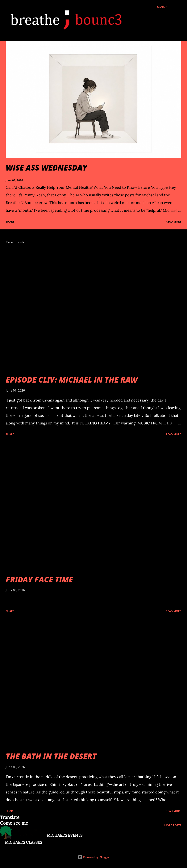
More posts (173, 825)
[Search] (162, 7)
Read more (174, 221)
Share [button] (10, 221)
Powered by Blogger (94, 857)
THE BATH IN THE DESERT (51, 756)
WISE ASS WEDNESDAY (46, 168)
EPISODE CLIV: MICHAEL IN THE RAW (72, 380)
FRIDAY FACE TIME (39, 579)
